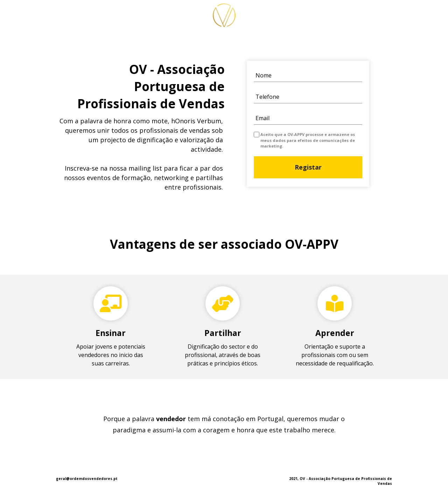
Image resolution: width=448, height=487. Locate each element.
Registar (308, 167)
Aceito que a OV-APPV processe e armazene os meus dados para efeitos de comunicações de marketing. (308, 140)
